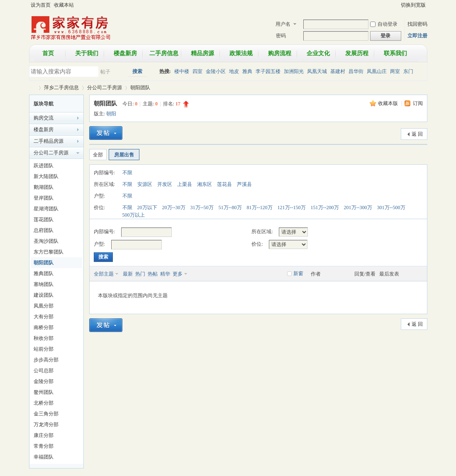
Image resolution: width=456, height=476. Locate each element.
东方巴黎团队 (49, 252)
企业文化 (318, 53)
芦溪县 (244, 184)
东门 (408, 71)
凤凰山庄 (377, 71)
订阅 (418, 103)
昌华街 (356, 71)
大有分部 (44, 317)
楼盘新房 (125, 53)
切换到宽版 (413, 5)
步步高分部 (46, 360)
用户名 (283, 24)
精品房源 (202, 53)
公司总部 (44, 371)
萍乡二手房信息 (61, 88)
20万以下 (147, 207)
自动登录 (384, 24)
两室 (395, 71)
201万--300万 (358, 207)
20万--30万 (174, 207)
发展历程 (357, 53)
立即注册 (417, 36)
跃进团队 (44, 166)
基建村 (338, 71)
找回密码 (417, 24)
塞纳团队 (44, 284)
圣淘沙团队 (46, 241)
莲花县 (224, 184)
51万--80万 (230, 207)
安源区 (145, 184)
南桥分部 (44, 327)
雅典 (247, 71)
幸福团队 (44, 457)
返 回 (417, 134)
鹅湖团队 (44, 187)
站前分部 (44, 349)
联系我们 (395, 53)
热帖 (153, 274)
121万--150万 (292, 207)
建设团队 (44, 295)
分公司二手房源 (105, 88)
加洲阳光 (294, 71)
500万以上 (134, 215)
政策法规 (241, 53)
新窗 (298, 273)
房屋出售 (124, 155)
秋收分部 (44, 338)
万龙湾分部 (46, 425)
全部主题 (104, 274)
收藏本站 (64, 5)
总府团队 (44, 230)
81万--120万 (260, 207)
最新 (128, 274)
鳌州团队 (44, 392)
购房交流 (44, 118)
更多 (178, 274)
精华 (165, 274)
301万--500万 (391, 207)
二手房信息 (164, 53)
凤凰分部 (44, 306)
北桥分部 (44, 403)
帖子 (105, 72)
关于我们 (87, 53)
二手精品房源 (49, 141)
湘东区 (205, 184)
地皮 (234, 71)
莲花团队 (44, 220)
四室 (198, 71)
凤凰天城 (317, 71)
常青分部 (44, 446)
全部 (98, 155)
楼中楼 (182, 71)
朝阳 (111, 114)
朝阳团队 (140, 88)
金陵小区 (216, 71)
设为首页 (41, 5)
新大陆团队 (46, 176)
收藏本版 (389, 103)
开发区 (165, 184)
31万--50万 (202, 207)
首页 (48, 53)
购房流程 (280, 53)
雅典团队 (44, 273)
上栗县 (185, 184)
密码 (281, 36)
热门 (140, 274)
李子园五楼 (268, 71)
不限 (127, 173)
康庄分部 (44, 435)
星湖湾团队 (46, 209)
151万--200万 (325, 207)
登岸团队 (44, 198)
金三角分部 (46, 414)
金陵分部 (44, 381)
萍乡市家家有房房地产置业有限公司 (32, 88)
